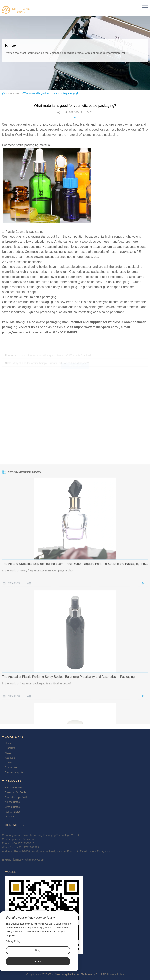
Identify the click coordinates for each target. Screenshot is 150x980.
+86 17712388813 (23, 843)
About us (10, 758)
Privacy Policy (115, 974)
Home (9, 93)
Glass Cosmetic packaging (24, 262)
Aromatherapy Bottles (17, 797)
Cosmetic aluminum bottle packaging (31, 297)
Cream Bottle (12, 807)
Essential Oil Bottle (16, 792)
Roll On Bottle (13, 812)
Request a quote (14, 772)
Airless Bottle (12, 802)
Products (10, 748)
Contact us (11, 767)
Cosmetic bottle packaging (20, 145)
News (18, 93)
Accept (38, 961)
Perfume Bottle (13, 787)
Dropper (9, 817)
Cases (8, 763)
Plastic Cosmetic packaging (25, 232)
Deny (38, 950)
